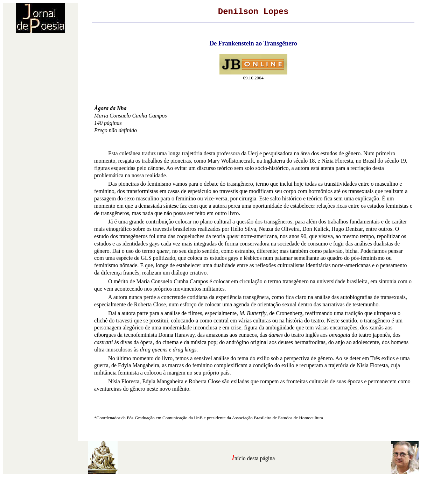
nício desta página (255, 458)
